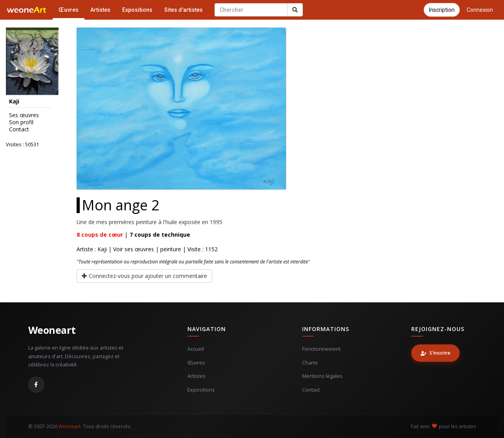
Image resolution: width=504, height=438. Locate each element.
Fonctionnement (321, 349)
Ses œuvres (24, 115)
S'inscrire (435, 353)
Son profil (21, 122)
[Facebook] (36, 385)
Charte (310, 363)
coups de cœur (100, 235)
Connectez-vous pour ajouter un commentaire (144, 276)
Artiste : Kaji (92, 249)
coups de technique (160, 235)
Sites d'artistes (183, 10)
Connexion (480, 10)
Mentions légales (322, 376)
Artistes (100, 10)
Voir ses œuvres (134, 249)
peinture (171, 249)
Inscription (442, 10)
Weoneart (52, 330)
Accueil (196, 349)
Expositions (137, 10)
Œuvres (69, 10)
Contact (19, 129)
